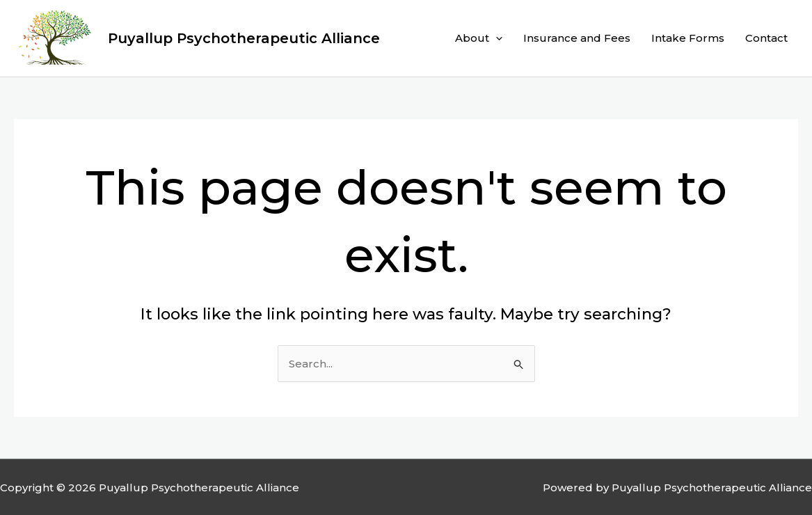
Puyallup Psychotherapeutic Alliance (244, 38)
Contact (766, 38)
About (479, 38)
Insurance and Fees (577, 38)
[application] (496, 38)
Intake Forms (688, 38)
